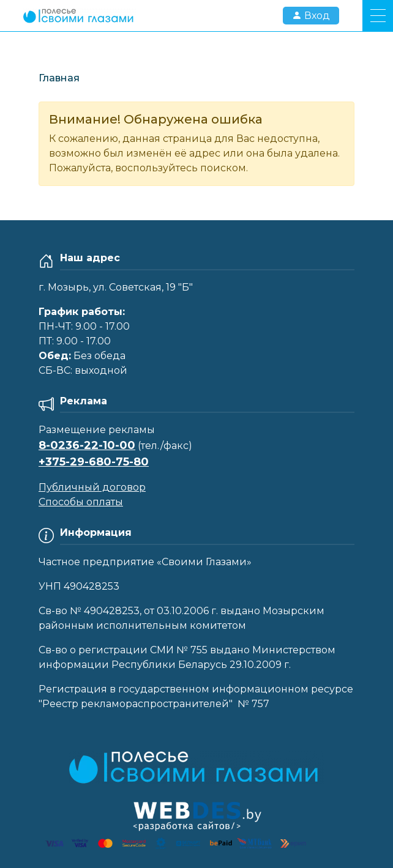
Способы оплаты (81, 502)
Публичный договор (92, 487)
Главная (59, 78)
